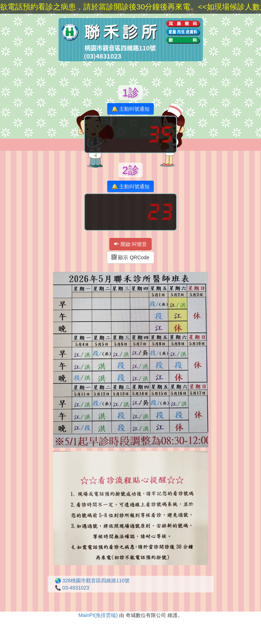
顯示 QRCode (130, 257)
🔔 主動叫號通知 (130, 109)
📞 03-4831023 (72, 588)
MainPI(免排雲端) (98, 615)
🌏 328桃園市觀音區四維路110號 (92, 581)
